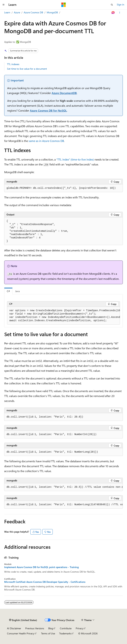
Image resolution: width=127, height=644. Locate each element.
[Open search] (112, 5)
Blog (51, 628)
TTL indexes (13, 64)
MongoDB (52, 12)
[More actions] (120, 13)
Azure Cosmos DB (33, 12)
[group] (63, 316)
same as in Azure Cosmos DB (46, 141)
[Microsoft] (64, 5)
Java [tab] (17, 291)
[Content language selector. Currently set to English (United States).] (23, 620)
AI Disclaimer (14, 628)
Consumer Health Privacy (21, 633)
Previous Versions (35, 628)
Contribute (66, 628)
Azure (17, 12)
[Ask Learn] (113, 13)
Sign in (121, 4)
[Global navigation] (4, 5)
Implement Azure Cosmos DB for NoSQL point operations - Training (41, 567)
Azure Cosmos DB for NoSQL (48, 110)
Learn (7, 12)
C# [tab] (8, 291)
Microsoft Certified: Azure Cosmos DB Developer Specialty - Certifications (45, 582)
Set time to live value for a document (27, 69)
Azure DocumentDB (64, 93)
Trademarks (65, 633)
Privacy (80, 628)
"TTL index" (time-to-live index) (75, 159)
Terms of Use (48, 633)
